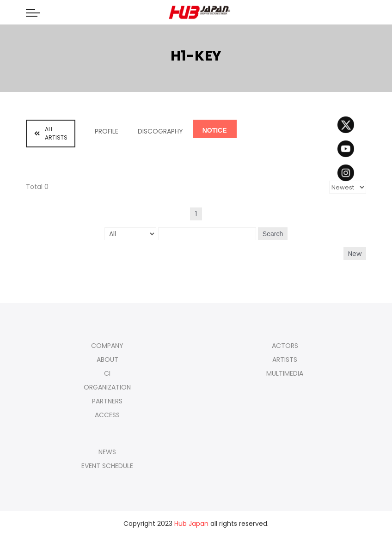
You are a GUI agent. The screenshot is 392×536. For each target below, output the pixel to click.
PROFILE (107, 131)
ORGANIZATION (107, 387)
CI (107, 373)
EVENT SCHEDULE (107, 466)
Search (273, 234)
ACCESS (107, 415)
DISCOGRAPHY (160, 131)
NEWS (107, 452)
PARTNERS (107, 401)
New (355, 254)
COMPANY (107, 346)
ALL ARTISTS (51, 133)
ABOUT (107, 359)
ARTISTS (285, 359)
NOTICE (215, 130)
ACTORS (285, 346)
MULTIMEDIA (285, 373)
